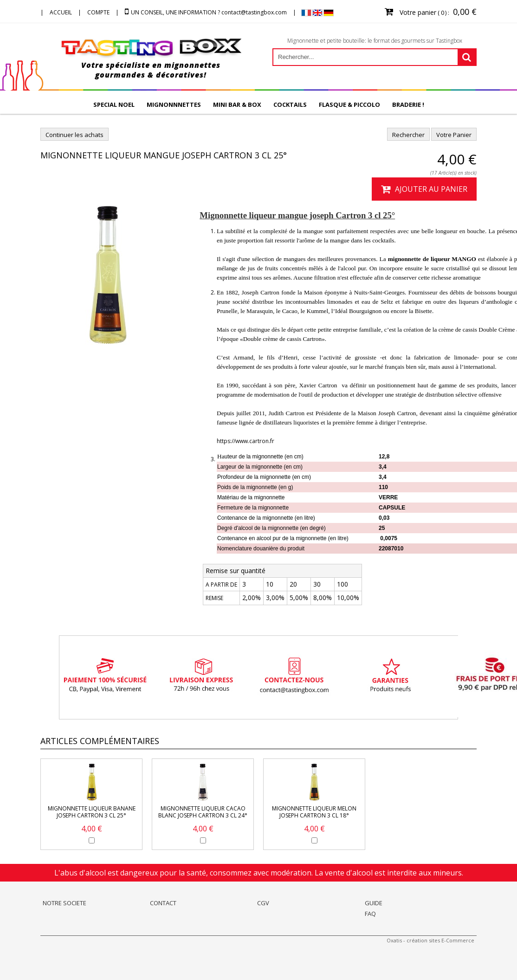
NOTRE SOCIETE (65, 903)
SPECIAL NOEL (114, 105)
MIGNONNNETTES (174, 105)
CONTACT (163, 903)
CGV (263, 903)
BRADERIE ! (408, 105)
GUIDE (374, 903)
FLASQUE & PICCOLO (349, 105)
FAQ (370, 914)
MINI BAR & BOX (237, 105)
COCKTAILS (290, 105)
